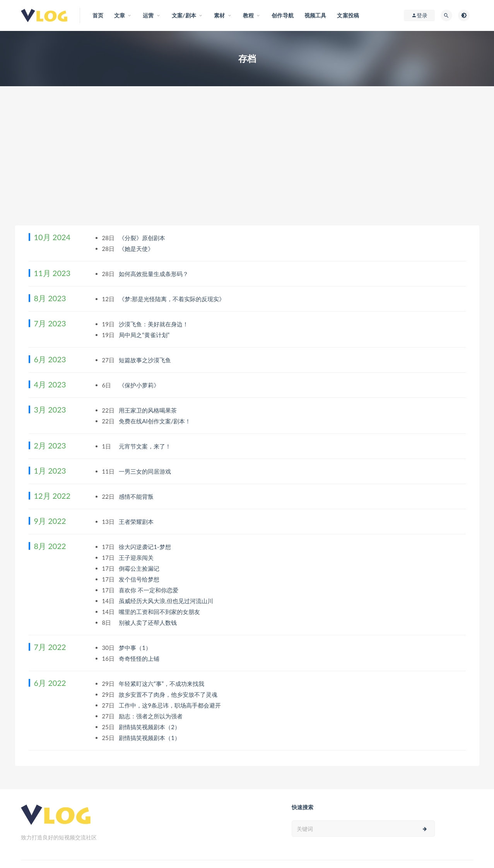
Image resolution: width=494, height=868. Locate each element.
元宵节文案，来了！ (146, 446)
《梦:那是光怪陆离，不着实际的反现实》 (173, 299)
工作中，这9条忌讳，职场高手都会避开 (171, 705)
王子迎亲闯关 (137, 558)
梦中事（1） (136, 648)
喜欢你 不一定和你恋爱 (149, 590)
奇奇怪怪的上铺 (140, 658)
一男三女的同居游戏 (146, 471)
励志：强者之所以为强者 (151, 716)
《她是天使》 (137, 249)
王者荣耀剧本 (137, 522)
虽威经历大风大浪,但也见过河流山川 (167, 601)
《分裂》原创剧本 (143, 238)
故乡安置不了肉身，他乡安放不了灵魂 (169, 694)
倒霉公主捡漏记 (140, 568)
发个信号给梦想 (140, 579)
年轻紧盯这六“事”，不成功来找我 (162, 684)
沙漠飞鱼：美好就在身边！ (154, 324)
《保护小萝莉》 (140, 385)
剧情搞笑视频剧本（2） (150, 727)
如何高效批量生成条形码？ (154, 274)
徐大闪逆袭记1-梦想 (145, 547)
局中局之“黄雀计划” (145, 335)
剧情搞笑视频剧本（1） (150, 738)
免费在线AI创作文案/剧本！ (156, 421)
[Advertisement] (247, 167)
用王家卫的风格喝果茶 (149, 410)
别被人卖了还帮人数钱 (149, 622)
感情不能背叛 (137, 496)
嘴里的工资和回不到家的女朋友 (160, 612)
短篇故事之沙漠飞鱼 (146, 360)
